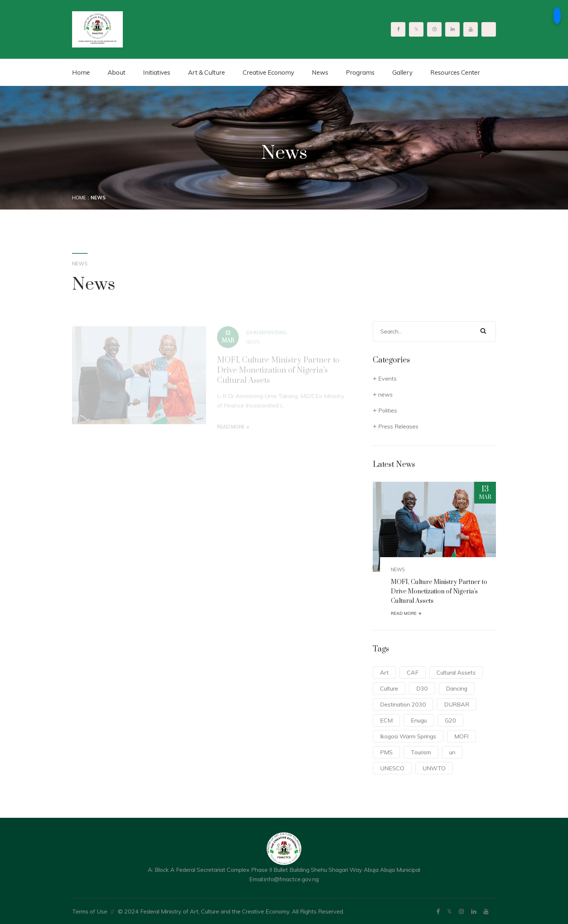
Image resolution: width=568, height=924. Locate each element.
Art (384, 672)
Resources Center (455, 72)
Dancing (457, 688)
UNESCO (392, 768)
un (452, 752)
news (253, 344)
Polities (388, 410)
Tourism (421, 752)
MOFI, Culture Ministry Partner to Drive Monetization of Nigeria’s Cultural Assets (278, 372)
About (116, 72)
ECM (386, 720)
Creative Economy (268, 72)
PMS (386, 752)
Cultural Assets (456, 672)
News (320, 72)
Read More (233, 429)
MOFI (461, 736)
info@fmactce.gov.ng (291, 879)
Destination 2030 (403, 704)
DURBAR (457, 704)
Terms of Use (90, 911)
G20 (450, 720)
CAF (413, 672)
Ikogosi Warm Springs (408, 736)
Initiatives (157, 72)
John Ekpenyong (266, 335)
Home (81, 72)
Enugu (419, 720)
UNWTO (434, 768)
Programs (360, 72)
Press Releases (398, 426)
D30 (422, 688)
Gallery (402, 72)
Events (387, 378)
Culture (389, 688)
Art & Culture (206, 72)
